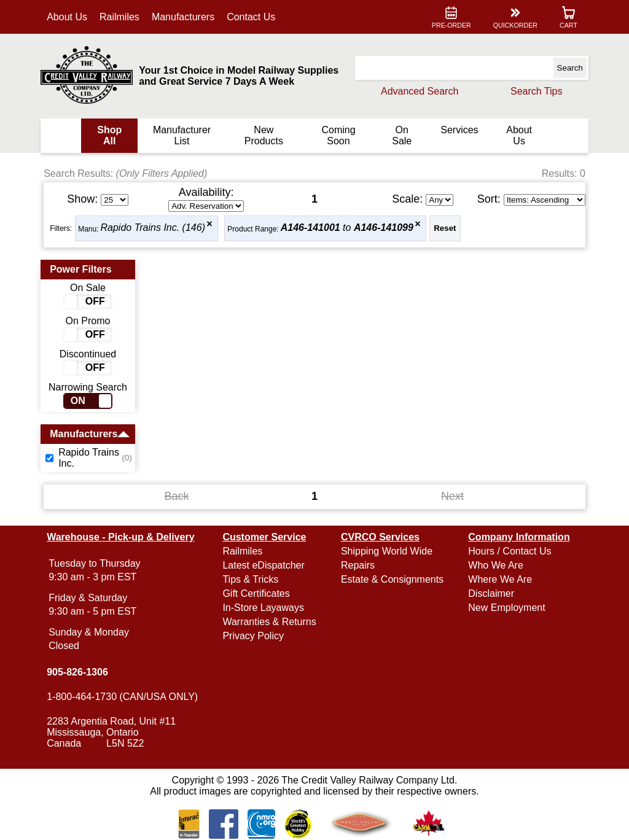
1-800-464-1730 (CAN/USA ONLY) (122, 697)
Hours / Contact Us (510, 551)
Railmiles (119, 17)
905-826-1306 (77, 672)
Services (459, 130)
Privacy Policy (253, 636)
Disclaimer (491, 593)
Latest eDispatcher (263, 565)
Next (452, 496)
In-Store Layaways (263, 608)
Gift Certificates (256, 593)
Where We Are (500, 579)
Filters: (61, 228)
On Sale (402, 135)
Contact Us (251, 17)
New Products (264, 135)
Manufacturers (183, 17)
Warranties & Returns (269, 622)
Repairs (358, 565)
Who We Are (496, 565)
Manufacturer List (182, 135)
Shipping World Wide (387, 551)
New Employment (506, 608)
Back (177, 496)
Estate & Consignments (392, 579)
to (347, 228)
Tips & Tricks (250, 579)
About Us (67, 17)
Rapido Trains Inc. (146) (153, 228)
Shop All (109, 135)
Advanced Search (420, 91)
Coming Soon (338, 135)
